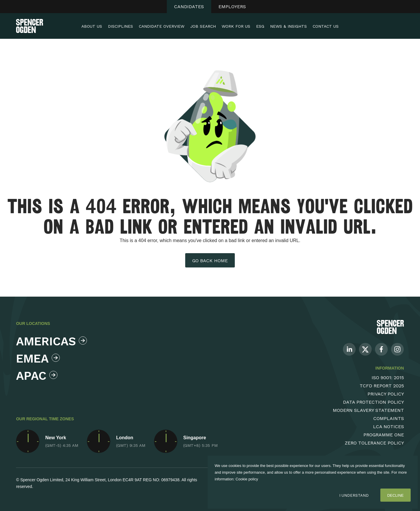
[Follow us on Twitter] (365, 349)
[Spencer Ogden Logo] (390, 327)
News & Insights (288, 26)
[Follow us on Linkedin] (349, 349)
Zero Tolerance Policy (374, 443)
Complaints (389, 418)
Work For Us (236, 26)
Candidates (189, 7)
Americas (50, 341)
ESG (260, 26)
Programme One (384, 435)
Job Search (203, 26)
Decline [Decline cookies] (395, 495)
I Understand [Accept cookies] (354, 495)
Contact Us (326, 26)
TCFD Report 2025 (382, 386)
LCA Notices (388, 427)
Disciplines (120, 26)
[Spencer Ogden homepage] (30, 26)
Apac (37, 376)
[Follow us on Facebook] (381, 349)
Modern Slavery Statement (368, 410)
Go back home (210, 261)
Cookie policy (247, 479)
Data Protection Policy (373, 402)
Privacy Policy (386, 394)
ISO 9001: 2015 (388, 378)
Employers (232, 7)
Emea (38, 359)
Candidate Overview (162, 26)
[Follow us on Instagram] (397, 349)
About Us (92, 26)
